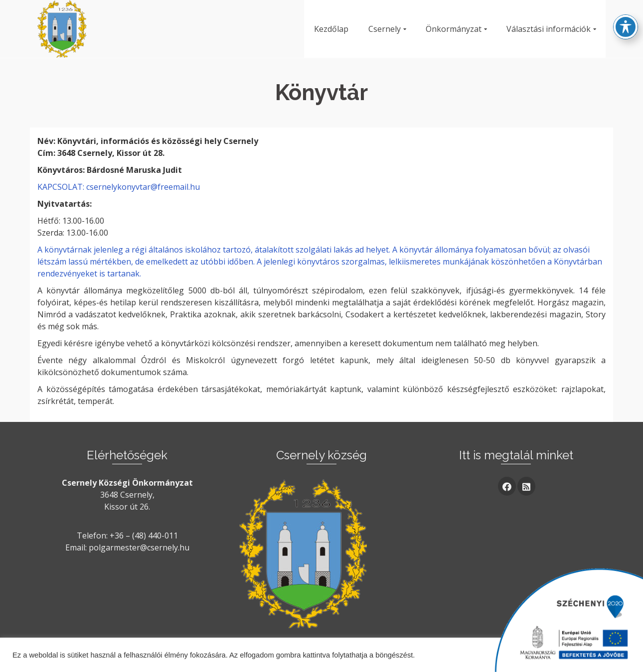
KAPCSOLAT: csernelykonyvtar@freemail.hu (119, 187)
